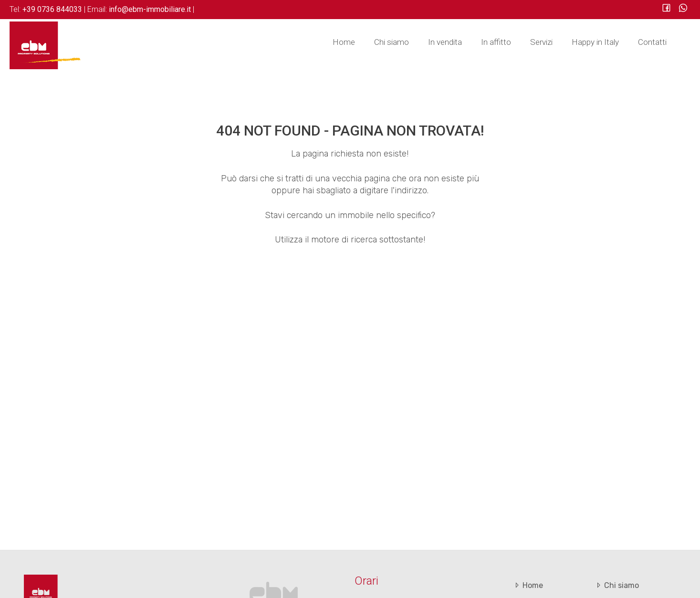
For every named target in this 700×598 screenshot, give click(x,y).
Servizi (541, 42)
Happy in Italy (595, 42)
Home (344, 42)
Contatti (652, 42)
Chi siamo (392, 42)
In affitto (496, 42)
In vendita (445, 42)
